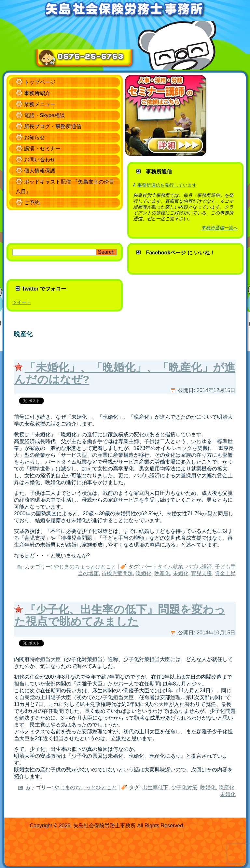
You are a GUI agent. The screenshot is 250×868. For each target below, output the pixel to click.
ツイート (21, 302)
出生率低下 (155, 787)
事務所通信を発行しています (167, 185)
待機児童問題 (117, 573)
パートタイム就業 (162, 567)
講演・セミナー (42, 149)
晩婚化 (144, 573)
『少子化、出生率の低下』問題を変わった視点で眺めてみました (120, 615)
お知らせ (35, 137)
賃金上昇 (225, 573)
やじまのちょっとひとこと (85, 567)
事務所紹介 (37, 93)
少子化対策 (184, 787)
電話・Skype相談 (44, 115)
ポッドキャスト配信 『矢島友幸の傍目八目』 (65, 187)
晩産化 (162, 573)
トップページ (40, 82)
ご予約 (32, 203)
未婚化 (181, 573)
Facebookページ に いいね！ (180, 253)
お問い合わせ (40, 160)
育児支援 (201, 573)
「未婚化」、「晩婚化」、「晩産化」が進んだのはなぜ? (125, 373)
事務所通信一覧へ (219, 228)
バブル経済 (199, 567)
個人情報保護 (40, 171)
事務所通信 (159, 172)
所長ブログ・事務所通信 (53, 126)
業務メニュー (40, 104)
